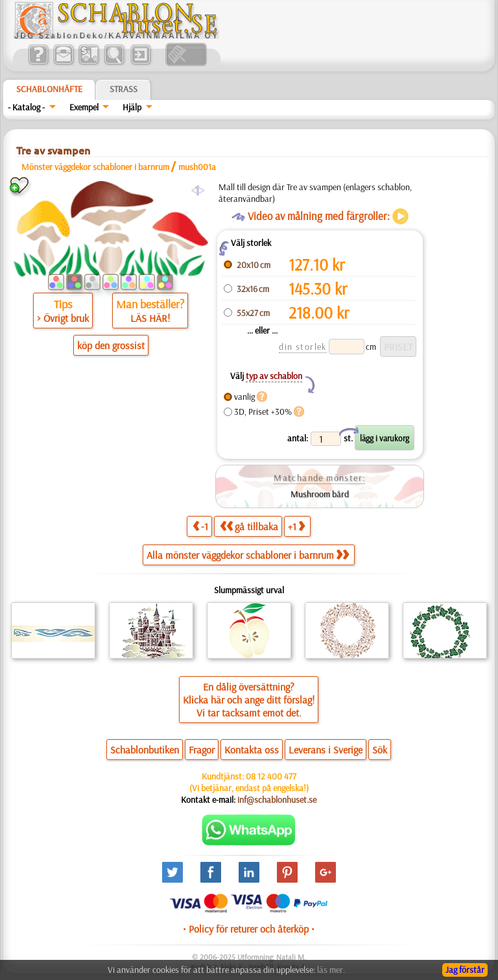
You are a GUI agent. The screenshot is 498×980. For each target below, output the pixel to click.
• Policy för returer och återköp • (249, 929)
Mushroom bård (320, 494)
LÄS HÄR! (150, 318)
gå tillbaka (249, 526)
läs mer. (331, 970)
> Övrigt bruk (63, 318)
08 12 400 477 (271, 776)
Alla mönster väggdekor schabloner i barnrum (248, 555)
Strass (124, 89)
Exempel (84, 107)
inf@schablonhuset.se (277, 800)
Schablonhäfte (49, 89)
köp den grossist (111, 345)
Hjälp (132, 107)
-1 (200, 526)
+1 (296, 526)
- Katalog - (26, 107)
